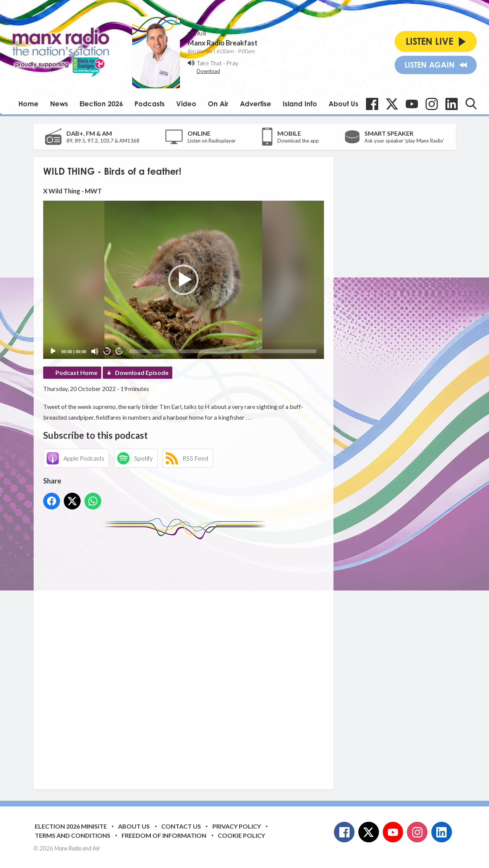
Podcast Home (76, 372)
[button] (183, 280)
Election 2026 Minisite (71, 826)
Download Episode (142, 372)
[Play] (53, 351)
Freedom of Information (164, 835)
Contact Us (181, 826)
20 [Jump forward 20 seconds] (119, 351)
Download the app (298, 141)
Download (208, 71)
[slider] (223, 351)
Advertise (256, 104)
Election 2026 (101, 104)
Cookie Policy (241, 835)
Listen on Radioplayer (212, 141)
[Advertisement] (186, 659)
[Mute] (95, 351)
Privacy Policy (237, 826)
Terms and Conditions (73, 835)
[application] (184, 280)
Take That (209, 63)
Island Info (300, 104)
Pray (232, 63)
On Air (218, 104)
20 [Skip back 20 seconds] (107, 351)
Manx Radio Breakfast (223, 43)
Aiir (96, 848)
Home (28, 104)
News (59, 104)
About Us (343, 104)
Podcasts (150, 104)
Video (186, 104)
